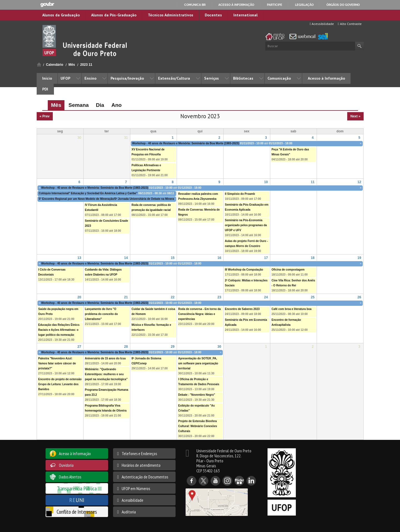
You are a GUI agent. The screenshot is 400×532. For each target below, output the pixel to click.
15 (173, 258)
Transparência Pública (77, 488)
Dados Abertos (70, 477)
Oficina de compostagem (288, 270)
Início (39, 65)
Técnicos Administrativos (171, 15)
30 (219, 347)
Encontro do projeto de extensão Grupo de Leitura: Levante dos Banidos (60, 384)
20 (79, 297)
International (245, 15)
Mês (72, 65)
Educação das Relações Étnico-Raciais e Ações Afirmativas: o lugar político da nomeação (59, 330)
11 (313, 182)
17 (266, 258)
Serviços (212, 78)
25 (313, 297)
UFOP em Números (136, 488)
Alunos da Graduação (61, 15)
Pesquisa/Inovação (127, 78)
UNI (77, 500)
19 (359, 258)
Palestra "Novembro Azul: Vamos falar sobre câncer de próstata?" (57, 363)
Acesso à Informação (326, 78)
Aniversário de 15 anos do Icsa (105, 358)
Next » (355, 116)
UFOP (65, 78)
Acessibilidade (322, 24)
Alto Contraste (350, 24)
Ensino (90, 78)
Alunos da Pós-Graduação (114, 15)
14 (126, 258)
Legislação (304, 5)
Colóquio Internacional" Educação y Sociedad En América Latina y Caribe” (88, 193)
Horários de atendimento (141, 465)
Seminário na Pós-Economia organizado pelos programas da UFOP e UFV (246, 225)
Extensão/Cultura (174, 78)
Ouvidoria (66, 465)
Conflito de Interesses (77, 512)
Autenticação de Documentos (145, 477)
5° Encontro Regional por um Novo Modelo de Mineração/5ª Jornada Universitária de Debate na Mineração (109, 199)
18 (313, 258)
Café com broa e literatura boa (292, 309)
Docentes (213, 15)
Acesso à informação (236, 5)
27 (79, 347)
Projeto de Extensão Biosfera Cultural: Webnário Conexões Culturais (198, 426)
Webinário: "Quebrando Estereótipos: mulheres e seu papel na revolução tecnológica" (106, 374)
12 (359, 182)
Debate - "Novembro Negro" (197, 395)
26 (359, 297)
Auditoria (129, 512)
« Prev (45, 116)
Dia (100, 105)
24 (266, 297)
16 (219, 258)
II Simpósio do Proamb (240, 194)
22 (173, 297)
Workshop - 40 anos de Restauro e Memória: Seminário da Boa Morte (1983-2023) (186, 143)
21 (126, 297)
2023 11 (86, 65)
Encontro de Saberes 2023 (242, 309)
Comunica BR (195, 5)
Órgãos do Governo (343, 5)
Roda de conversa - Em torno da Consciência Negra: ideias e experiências (200, 314)
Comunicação (279, 78)
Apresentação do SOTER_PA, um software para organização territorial (198, 363)
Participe (275, 5)
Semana (78, 105)
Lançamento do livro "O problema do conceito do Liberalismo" (102, 314)
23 (219, 297)
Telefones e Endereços (139, 453)
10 (266, 182)
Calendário (55, 65)
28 (126, 347)
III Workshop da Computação (244, 270)
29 (173, 347)
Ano (117, 105)
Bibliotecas (243, 78)
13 (79, 258)
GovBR (47, 5)
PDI (45, 89)
